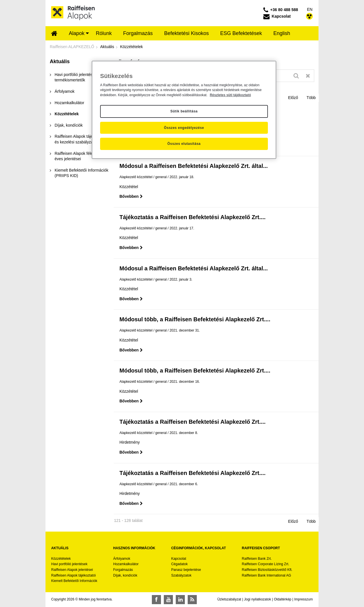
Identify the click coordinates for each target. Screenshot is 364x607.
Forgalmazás (123, 570)
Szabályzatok (181, 575)
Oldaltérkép (283, 599)
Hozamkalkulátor (126, 564)
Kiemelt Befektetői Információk (74, 581)
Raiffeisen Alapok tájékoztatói (74, 575)
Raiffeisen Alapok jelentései (72, 570)
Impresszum (304, 599)
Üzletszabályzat (229, 599)
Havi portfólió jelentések (69, 564)
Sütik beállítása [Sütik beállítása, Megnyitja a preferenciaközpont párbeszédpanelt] (184, 111)
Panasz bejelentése (186, 570)
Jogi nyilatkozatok (258, 599)
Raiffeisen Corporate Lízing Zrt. (265, 564)
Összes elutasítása (184, 144)
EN (310, 9)
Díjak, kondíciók (125, 575)
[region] (184, 110)
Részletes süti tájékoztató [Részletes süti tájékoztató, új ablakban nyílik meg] (230, 95)
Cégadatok (179, 564)
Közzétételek (61, 559)
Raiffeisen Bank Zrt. (257, 559)
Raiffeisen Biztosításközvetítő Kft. (267, 570)
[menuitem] (54, 34)
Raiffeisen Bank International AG (266, 575)
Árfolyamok (122, 559)
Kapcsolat (179, 559)
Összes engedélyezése (184, 128)
